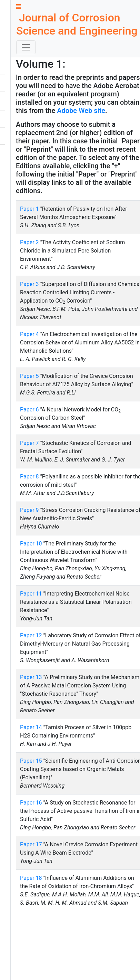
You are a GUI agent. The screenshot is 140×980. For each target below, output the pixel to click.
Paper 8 (29, 477)
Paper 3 (29, 284)
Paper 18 (31, 878)
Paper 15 (31, 761)
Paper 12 (31, 635)
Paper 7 (29, 443)
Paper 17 (31, 844)
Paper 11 (31, 594)
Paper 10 (31, 544)
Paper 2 (29, 242)
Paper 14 (31, 727)
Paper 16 (31, 803)
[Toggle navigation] (26, 47)
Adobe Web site (81, 111)
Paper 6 (29, 410)
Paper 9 (29, 510)
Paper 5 (29, 376)
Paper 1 (29, 209)
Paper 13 (31, 677)
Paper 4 (29, 334)
